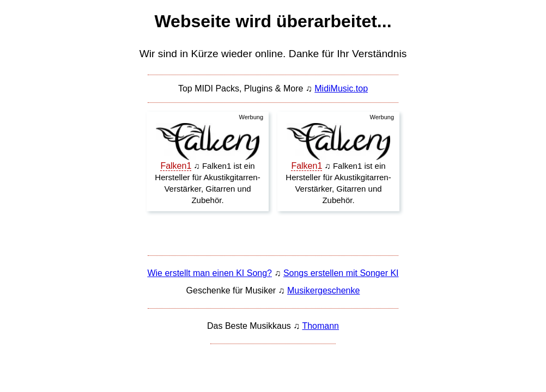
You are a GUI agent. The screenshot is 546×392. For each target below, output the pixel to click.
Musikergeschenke (323, 290)
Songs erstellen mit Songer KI (341, 273)
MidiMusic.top (341, 88)
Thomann (320, 326)
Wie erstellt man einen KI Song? (210, 273)
